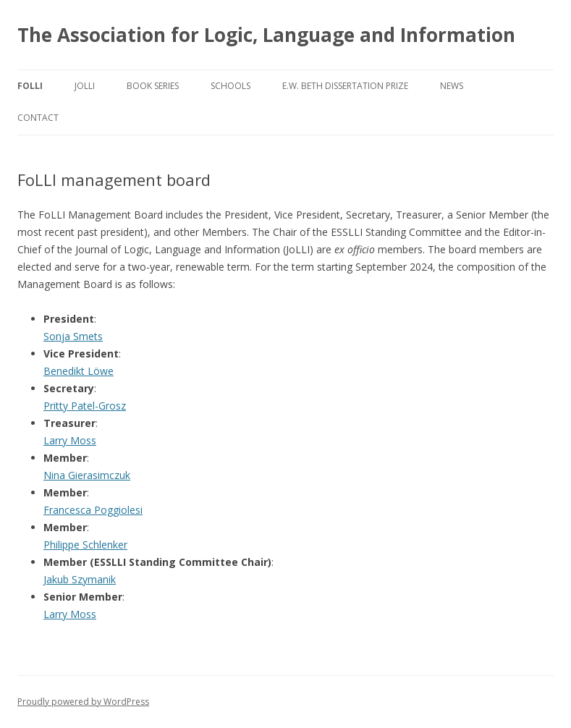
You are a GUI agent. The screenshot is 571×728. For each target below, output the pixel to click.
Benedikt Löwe (79, 371)
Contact (38, 118)
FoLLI (30, 86)
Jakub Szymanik (80, 579)
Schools (230, 86)
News (452, 86)
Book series (153, 86)
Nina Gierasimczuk (87, 475)
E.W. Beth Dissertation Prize (345, 86)
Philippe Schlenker (85, 545)
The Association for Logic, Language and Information (266, 35)
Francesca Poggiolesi (93, 510)
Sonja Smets (73, 336)
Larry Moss (70, 440)
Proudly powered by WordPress (83, 702)
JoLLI (85, 86)
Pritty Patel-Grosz (85, 406)
